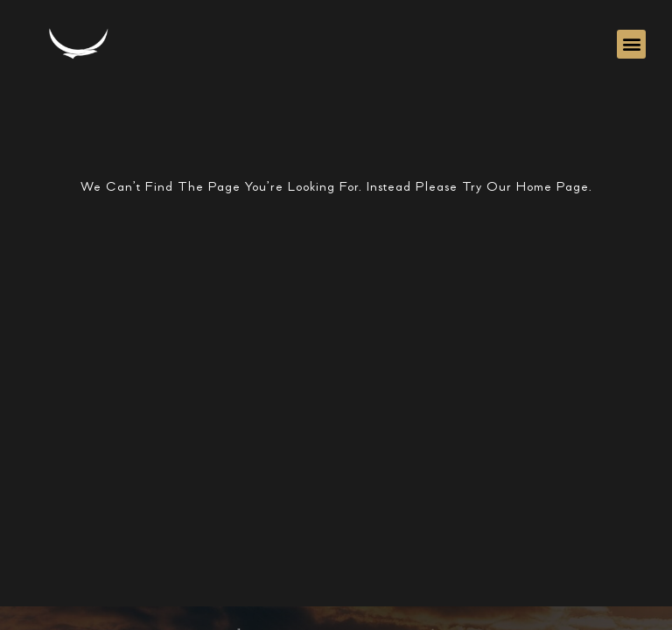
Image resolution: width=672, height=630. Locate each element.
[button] (631, 44)
